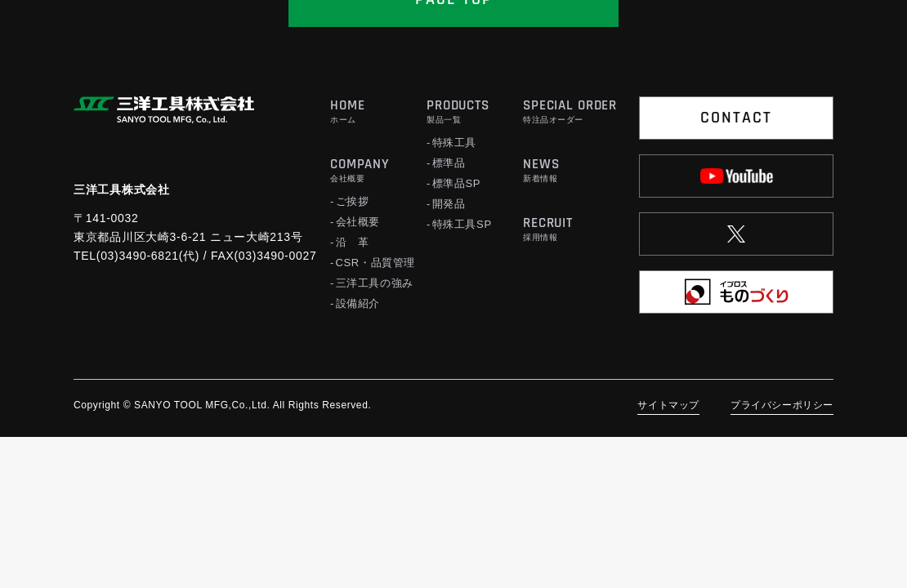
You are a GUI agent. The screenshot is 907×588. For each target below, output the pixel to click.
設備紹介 (358, 303)
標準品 (449, 163)
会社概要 (358, 222)
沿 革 (353, 242)
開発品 (449, 204)
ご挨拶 (353, 201)
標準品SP (457, 183)
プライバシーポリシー (782, 405)
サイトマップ (668, 405)
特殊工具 (455, 143)
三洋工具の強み (375, 283)
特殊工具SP (462, 224)
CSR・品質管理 (376, 263)
